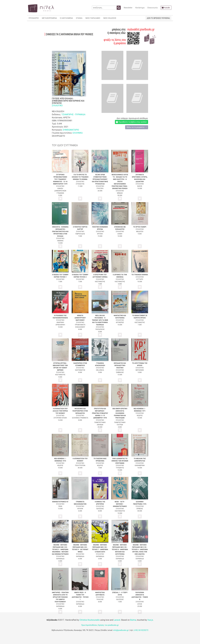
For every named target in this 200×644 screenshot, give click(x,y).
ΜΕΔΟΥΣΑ (140, 232)
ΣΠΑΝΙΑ (79, 18)
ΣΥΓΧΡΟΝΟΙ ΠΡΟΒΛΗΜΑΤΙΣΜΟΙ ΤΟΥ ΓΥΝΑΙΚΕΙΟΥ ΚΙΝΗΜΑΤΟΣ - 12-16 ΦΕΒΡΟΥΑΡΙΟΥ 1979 (60, 179)
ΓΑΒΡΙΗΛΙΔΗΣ (80, 234)
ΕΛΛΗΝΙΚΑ (78, 133)
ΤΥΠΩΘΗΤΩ (120, 468)
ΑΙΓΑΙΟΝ (80, 509)
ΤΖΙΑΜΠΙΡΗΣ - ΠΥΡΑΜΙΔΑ (73, 114)
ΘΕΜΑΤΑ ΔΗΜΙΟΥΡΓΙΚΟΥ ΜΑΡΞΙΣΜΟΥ (80, 318)
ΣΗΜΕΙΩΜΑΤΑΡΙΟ (71, 130)
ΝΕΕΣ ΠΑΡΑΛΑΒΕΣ (93, 18)
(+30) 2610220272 (141, 630)
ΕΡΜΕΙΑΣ (140, 509)
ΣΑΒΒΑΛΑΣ (120, 372)
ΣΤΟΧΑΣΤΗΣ (80, 184)
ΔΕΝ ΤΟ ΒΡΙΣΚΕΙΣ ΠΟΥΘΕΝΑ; (158, 18)
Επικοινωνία (152, 8)
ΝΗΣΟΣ (140, 186)
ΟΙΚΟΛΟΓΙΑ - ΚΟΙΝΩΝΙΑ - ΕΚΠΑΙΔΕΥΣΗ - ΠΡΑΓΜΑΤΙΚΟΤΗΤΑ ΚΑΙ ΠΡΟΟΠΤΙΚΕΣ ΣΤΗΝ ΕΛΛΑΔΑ (60, 232)
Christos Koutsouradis (90, 620)
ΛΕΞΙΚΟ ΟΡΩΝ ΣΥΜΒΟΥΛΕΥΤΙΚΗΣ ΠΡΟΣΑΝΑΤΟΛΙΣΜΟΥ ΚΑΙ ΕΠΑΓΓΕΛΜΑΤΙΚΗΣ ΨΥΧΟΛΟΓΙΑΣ (100, 179)
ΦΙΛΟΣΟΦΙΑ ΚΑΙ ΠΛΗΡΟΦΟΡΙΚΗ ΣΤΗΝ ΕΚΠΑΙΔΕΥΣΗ (80, 411)
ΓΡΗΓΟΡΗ (100, 188)
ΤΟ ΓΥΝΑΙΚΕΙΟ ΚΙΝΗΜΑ (140, 275)
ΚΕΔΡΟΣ (140, 416)
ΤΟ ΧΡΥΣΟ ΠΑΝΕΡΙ (140, 227)
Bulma (133, 620)
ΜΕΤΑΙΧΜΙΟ (140, 370)
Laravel (117, 620)
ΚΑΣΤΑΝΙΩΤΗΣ (100, 282)
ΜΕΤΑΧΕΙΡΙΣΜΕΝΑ (49, 18)
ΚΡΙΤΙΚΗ (100, 234)
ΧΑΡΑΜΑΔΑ (60, 559)
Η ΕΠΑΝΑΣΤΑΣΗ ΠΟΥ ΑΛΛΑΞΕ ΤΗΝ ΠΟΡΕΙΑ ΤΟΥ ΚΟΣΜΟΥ (60, 411)
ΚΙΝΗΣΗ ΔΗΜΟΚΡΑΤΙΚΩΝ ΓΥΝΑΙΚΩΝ (60, 191)
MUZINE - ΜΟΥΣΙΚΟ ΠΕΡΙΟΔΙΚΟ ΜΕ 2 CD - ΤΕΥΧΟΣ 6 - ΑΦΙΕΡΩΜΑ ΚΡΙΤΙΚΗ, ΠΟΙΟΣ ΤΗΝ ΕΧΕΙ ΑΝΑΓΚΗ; (140, 550)
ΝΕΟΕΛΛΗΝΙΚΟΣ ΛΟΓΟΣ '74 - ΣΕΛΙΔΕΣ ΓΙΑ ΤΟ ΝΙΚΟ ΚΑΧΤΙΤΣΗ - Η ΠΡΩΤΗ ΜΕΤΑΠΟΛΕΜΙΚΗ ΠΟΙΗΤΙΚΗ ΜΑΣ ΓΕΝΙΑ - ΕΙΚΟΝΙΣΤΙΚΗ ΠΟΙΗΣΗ (120, 182)
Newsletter (128, 8)
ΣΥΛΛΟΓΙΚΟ (57, 106)
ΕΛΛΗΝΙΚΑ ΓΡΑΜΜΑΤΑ (80, 418)
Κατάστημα (140, 8)
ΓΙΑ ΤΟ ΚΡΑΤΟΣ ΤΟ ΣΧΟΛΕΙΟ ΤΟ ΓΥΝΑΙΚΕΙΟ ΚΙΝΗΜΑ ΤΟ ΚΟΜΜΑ (80, 177)
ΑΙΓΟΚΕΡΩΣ (120, 322)
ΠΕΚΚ (60, 506)
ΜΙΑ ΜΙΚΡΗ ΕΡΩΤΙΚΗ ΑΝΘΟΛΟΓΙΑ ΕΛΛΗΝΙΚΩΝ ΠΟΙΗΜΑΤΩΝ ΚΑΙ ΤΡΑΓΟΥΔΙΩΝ (120, 413)
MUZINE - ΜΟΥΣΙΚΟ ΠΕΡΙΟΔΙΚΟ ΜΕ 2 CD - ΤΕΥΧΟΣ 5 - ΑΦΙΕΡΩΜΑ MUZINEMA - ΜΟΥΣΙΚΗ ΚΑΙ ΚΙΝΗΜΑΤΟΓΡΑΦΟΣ (60, 550)
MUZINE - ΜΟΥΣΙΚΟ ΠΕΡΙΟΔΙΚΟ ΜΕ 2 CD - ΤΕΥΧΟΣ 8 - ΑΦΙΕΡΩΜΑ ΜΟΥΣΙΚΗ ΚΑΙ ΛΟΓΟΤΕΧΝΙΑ (120, 550)
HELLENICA (100, 370)
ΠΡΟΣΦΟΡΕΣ (34, 18)
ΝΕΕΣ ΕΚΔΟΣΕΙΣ (110, 18)
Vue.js (150, 620)
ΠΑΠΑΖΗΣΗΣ (100, 329)
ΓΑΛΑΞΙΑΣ (100, 599)
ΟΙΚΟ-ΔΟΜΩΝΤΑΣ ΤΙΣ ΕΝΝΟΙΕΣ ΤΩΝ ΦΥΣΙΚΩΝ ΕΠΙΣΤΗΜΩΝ (120, 461)
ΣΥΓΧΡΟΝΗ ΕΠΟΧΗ (60, 418)
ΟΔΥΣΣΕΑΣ (100, 509)
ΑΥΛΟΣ (140, 604)
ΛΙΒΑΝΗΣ (60, 241)
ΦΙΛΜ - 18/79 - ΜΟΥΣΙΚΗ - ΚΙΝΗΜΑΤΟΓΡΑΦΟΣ (120, 504)
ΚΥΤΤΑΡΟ (140, 279)
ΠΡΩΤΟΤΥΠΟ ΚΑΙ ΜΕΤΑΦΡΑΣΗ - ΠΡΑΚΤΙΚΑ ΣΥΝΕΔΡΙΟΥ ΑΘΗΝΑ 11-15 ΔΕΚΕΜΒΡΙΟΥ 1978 (100, 413)
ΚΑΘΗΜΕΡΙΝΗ (140, 465)
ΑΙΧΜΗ (120, 234)
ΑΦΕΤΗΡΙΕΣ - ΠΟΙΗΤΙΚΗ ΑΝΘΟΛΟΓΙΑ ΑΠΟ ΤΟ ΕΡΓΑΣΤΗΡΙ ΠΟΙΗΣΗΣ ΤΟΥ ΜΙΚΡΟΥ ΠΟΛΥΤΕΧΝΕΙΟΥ (60, 597)
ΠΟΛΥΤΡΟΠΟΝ (80, 465)
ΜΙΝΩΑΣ (120, 193)
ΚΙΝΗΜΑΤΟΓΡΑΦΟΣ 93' (60, 502)
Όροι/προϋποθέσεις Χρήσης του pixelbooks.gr (100, 625)
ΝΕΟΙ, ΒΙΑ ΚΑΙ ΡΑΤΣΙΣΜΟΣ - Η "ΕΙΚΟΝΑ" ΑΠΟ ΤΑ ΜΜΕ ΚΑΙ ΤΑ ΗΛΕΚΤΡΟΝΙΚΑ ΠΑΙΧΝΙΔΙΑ (100, 320)
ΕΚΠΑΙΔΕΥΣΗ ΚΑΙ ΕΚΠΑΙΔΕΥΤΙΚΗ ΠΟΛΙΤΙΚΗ (120, 365)
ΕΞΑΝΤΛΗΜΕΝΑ (66, 18)
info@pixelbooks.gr (121, 630)
